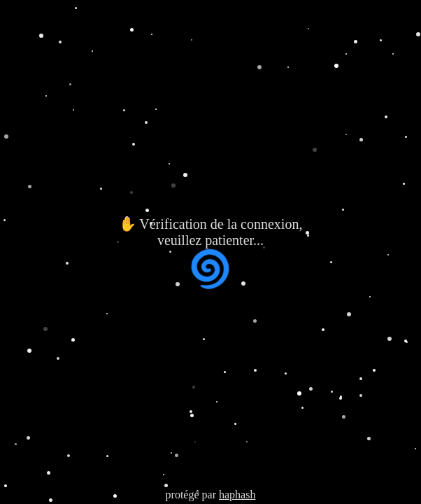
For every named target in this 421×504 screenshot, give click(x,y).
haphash (237, 495)
